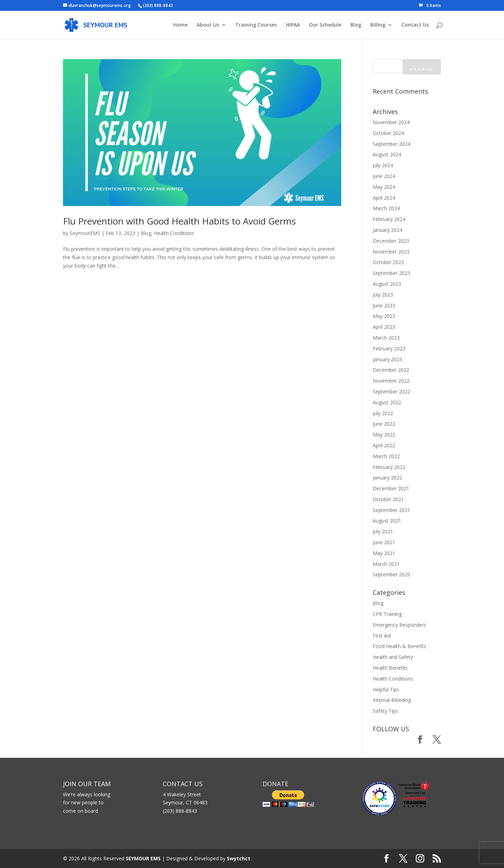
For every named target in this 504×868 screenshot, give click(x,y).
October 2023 (388, 262)
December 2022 (391, 370)
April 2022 (384, 445)
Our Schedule (325, 25)
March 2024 (386, 208)
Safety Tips (385, 711)
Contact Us (415, 25)
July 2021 (383, 531)
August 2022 (387, 402)
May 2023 (384, 316)
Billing (378, 25)
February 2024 (389, 219)
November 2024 (391, 122)
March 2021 (386, 564)
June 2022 (384, 424)
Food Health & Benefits (400, 646)
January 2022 (387, 478)
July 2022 (383, 413)
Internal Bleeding (392, 700)
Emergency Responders (400, 625)
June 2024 (384, 176)
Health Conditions (174, 233)
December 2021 (391, 488)
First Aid (382, 636)
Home (180, 25)
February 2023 (389, 348)
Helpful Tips (386, 689)
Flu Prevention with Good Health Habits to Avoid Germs (179, 221)
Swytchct (239, 858)
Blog (356, 25)
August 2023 (387, 284)
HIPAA (293, 25)
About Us (208, 25)
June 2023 (384, 305)
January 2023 (387, 359)
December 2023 (391, 241)
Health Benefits (390, 668)
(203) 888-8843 (158, 5)
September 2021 (391, 510)
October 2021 (388, 499)
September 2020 (391, 574)
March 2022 (386, 456)
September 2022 (391, 392)
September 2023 (391, 273)
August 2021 (387, 521)
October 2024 (388, 133)
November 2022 (391, 381)
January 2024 (387, 230)
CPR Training (387, 614)
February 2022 (389, 467)
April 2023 (384, 327)
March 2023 (386, 338)
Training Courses (256, 25)
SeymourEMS (85, 233)
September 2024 (391, 144)
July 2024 (383, 165)
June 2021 (384, 542)
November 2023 (391, 252)
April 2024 (384, 198)
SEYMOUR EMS (143, 858)
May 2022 (384, 435)
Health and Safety (393, 657)
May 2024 (384, 187)
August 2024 (387, 154)
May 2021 (384, 553)
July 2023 (383, 295)
